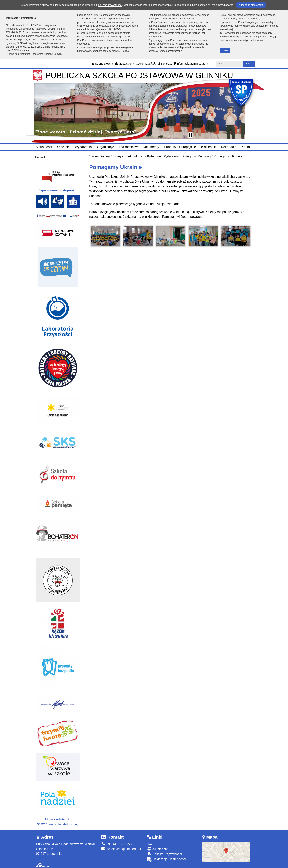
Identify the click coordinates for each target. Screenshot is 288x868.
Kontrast (165, 64)
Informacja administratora (191, 64)
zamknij (225, 50)
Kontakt (247, 147)
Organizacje (105, 147)
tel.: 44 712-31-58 (116, 844)
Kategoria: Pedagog (196, 156)
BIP (152, 844)
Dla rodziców (129, 147)
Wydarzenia (83, 147)
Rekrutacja (229, 147)
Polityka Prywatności (164, 854)
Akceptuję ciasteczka (251, 5)
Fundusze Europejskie (180, 147)
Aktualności (44, 147)
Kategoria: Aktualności (128, 156)
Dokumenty (151, 147)
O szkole (63, 147)
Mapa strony (124, 64)
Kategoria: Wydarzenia (163, 156)
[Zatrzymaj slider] (190, 135)
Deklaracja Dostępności (167, 859)
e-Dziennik (157, 849)
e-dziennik (208, 147)
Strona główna (102, 64)
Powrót (40, 157)
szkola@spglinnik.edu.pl (121, 849)
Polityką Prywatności (110, 5)
